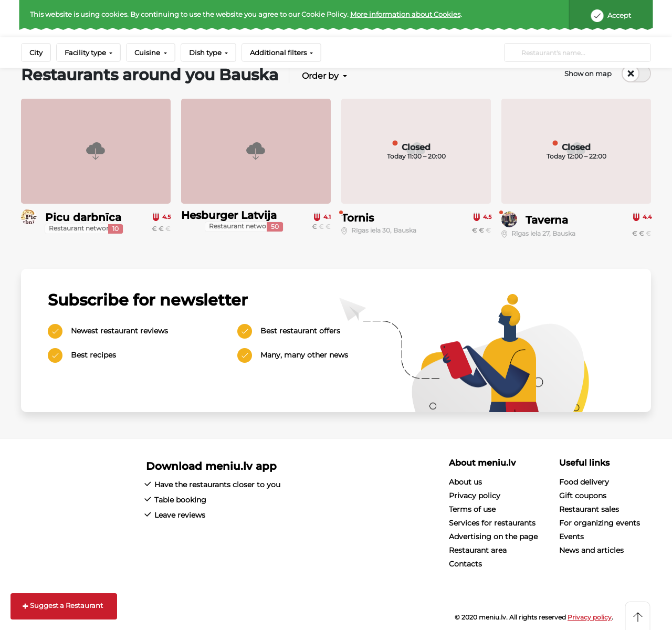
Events (571, 537)
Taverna (547, 220)
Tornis (358, 218)
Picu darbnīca (83, 217)
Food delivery (584, 482)
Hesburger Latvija (229, 215)
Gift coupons (583, 496)
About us (465, 482)
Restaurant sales (589, 509)
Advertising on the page (493, 537)
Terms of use (472, 509)
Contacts (465, 564)
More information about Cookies (405, 14)
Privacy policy (475, 496)
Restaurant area (478, 550)
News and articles (591, 550)
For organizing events (600, 523)
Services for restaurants (492, 523)
